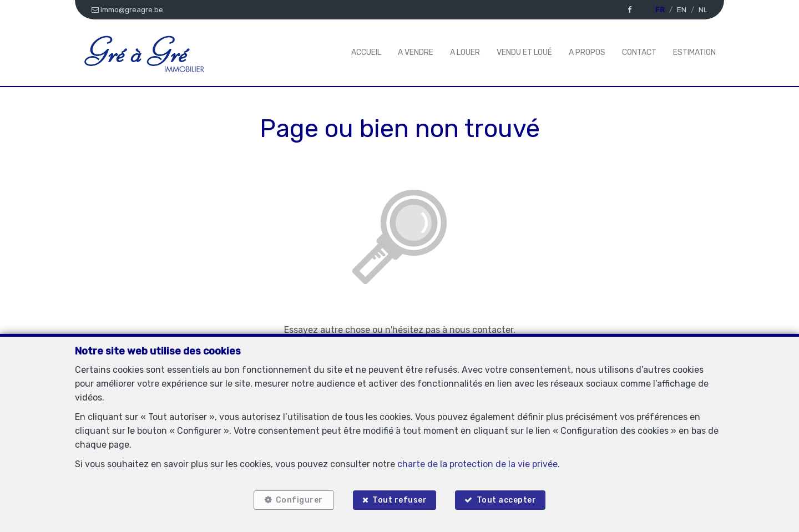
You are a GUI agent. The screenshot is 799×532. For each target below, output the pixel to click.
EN (682, 10)
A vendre (416, 52)
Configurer (299, 500)
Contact (639, 52)
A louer (465, 52)
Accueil (366, 52)
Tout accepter (507, 500)
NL (703, 10)
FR (660, 10)
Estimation (694, 52)
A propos (587, 52)
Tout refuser (399, 500)
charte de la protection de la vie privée (477, 464)
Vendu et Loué (524, 52)
